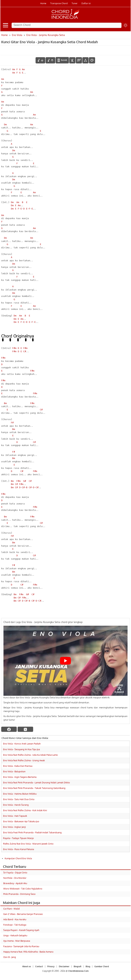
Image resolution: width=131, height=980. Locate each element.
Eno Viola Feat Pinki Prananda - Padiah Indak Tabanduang (32, 832)
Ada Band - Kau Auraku (15, 919)
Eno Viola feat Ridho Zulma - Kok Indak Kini (25, 810)
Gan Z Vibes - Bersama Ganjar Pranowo (23, 914)
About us (27, 966)
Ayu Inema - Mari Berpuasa (17, 941)
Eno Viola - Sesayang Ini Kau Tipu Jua (21, 749)
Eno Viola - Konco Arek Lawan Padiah (22, 744)
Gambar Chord (102, 966)
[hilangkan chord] (72, 60)
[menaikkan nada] (50, 60)
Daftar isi (86, 3)
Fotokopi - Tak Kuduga (15, 925)
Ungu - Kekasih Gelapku (15, 935)
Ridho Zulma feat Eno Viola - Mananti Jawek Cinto (28, 844)
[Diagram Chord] (79, 60)
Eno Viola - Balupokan (14, 771)
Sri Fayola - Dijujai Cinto (15, 873)
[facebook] (9, 729)
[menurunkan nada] (40, 60)
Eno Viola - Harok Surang (16, 805)
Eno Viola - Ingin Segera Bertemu (20, 777)
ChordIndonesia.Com (78, 971)
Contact (39, 966)
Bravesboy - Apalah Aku (15, 883)
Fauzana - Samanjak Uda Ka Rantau (21, 946)
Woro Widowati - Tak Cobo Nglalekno (23, 889)
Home (43, 3)
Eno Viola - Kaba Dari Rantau (18, 766)
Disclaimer (64, 966)
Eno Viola (17, 35)
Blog (88, 966)
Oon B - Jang (10, 957)
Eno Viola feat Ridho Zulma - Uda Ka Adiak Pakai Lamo (30, 755)
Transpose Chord (59, 3)
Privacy (51, 966)
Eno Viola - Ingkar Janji (14, 827)
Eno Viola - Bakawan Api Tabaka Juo (21, 821)
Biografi (77, 966)
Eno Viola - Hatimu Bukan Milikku (20, 794)
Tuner (75, 3)
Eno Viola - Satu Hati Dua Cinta (19, 799)
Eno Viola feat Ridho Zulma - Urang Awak (24, 760)
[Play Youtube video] (65, 661)
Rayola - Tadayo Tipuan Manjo (18, 838)
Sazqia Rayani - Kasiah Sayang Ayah (21, 930)
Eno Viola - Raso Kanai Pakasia (19, 849)
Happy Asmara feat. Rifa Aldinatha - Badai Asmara (28, 952)
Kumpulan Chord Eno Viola (18, 858)
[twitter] (25, 729)
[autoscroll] (62, 60)
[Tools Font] (85, 60)
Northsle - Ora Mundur (15, 878)
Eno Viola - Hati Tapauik (15, 816)
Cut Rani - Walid (11, 909)
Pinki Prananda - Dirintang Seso (19, 894)
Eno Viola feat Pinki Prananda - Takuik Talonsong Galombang (34, 788)
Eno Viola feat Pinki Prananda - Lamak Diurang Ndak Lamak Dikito (37, 782)
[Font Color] (92, 60)
